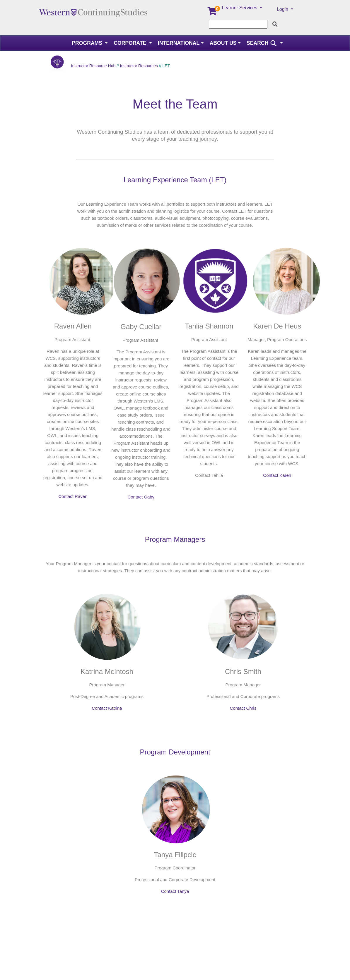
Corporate (131, 43)
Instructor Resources (139, 66)
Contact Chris (243, 708)
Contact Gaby (141, 497)
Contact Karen (277, 475)
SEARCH (263, 43)
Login (283, 9)
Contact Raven (73, 496)
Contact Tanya (175, 891)
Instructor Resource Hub (93, 66)
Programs (88, 43)
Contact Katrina (107, 708)
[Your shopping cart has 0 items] (213, 13)
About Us (223, 43)
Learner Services (240, 8)
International (179, 43)
